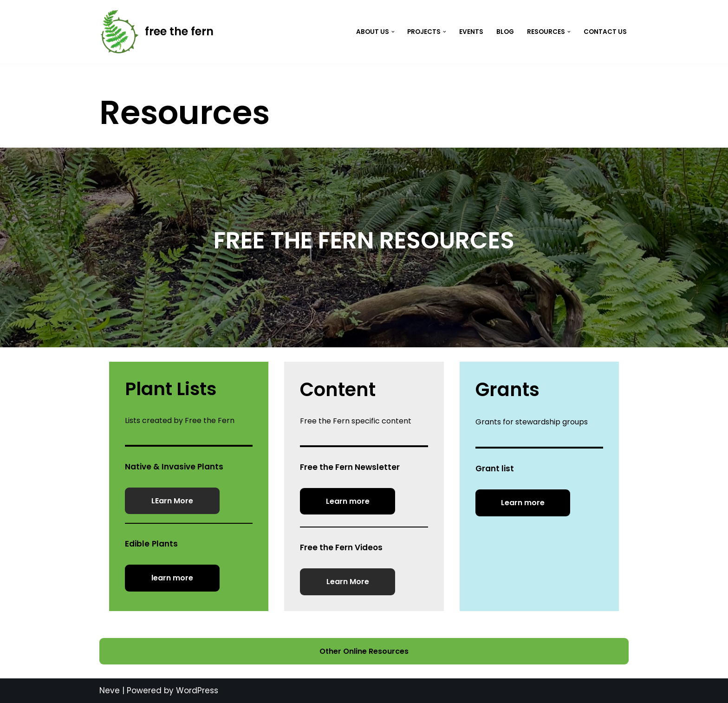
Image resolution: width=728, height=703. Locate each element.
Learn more (348, 501)
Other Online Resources (364, 651)
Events (471, 32)
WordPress (197, 690)
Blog (505, 32)
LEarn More (172, 501)
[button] (393, 32)
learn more (172, 578)
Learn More (348, 582)
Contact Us (605, 32)
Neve (110, 690)
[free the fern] (156, 32)
